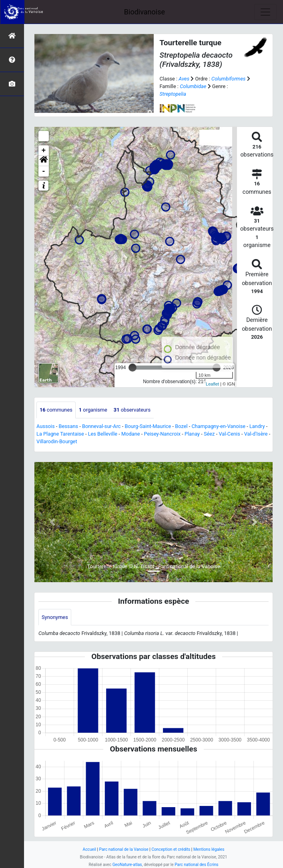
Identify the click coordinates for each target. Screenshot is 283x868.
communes (56, 410)
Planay (192, 434)
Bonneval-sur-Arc (101, 426)
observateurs (132, 410)
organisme (93, 410)
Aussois (46, 426)
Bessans (68, 426)
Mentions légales (209, 849)
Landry (257, 426)
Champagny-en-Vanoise (218, 426)
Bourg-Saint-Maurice (148, 426)
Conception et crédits (171, 849)
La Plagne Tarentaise (60, 434)
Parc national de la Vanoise (124, 849)
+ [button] (44, 151)
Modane (131, 434)
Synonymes (55, 617)
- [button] (44, 171)
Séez (209, 434)
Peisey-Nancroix (162, 434)
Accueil (89, 849)
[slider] (132, 368)
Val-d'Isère (256, 434)
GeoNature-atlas (127, 865)
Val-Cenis (229, 434)
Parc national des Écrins (196, 865)
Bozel (181, 426)
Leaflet (212, 384)
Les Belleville (103, 434)
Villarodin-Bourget (57, 441)
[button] (44, 161)
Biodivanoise (145, 12)
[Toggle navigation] (265, 12)
